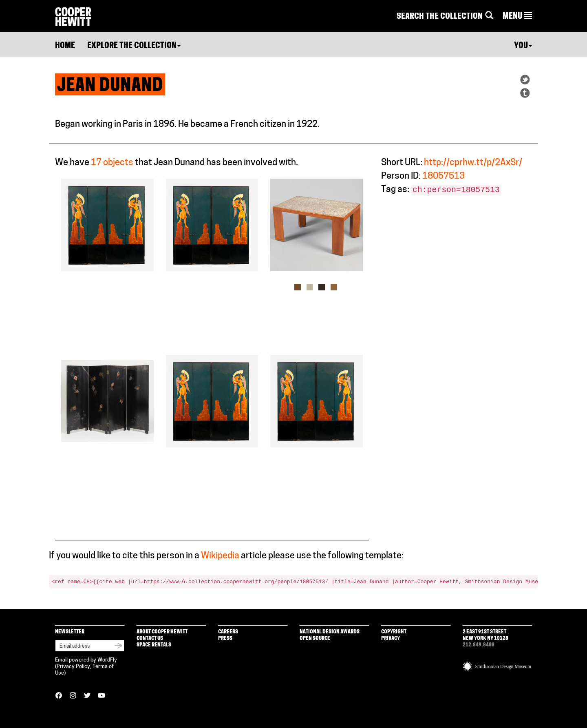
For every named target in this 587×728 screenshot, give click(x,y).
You (523, 46)
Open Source (315, 638)
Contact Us (150, 638)
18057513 (444, 176)
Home (65, 46)
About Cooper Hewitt (162, 632)
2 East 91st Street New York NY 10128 (485, 635)
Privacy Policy (73, 667)
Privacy (391, 638)
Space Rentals (154, 645)
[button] (517, 17)
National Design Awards (330, 632)
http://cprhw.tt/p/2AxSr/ (473, 163)
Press (225, 638)
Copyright (394, 632)
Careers (228, 632)
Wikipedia (220, 556)
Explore (134, 46)
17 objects (112, 163)
